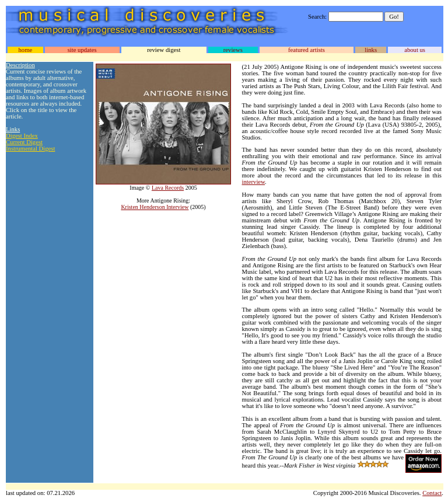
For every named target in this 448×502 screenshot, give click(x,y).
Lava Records (168, 188)
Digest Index (22, 136)
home (25, 50)
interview (254, 182)
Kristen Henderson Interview (155, 207)
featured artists (307, 50)
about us (415, 50)
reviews (233, 50)
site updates (82, 50)
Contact (432, 493)
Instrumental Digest (30, 149)
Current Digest (24, 142)
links (371, 50)
